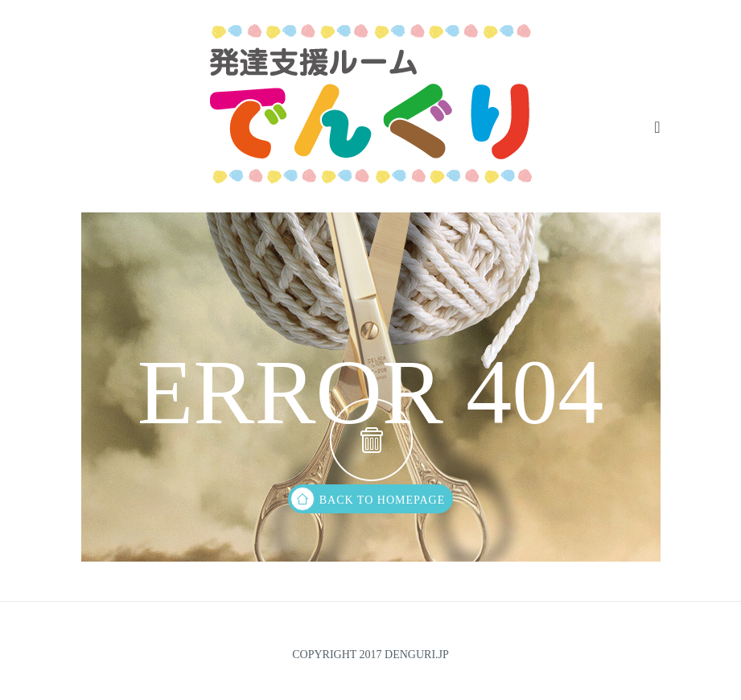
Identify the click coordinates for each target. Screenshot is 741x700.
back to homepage (368, 499)
